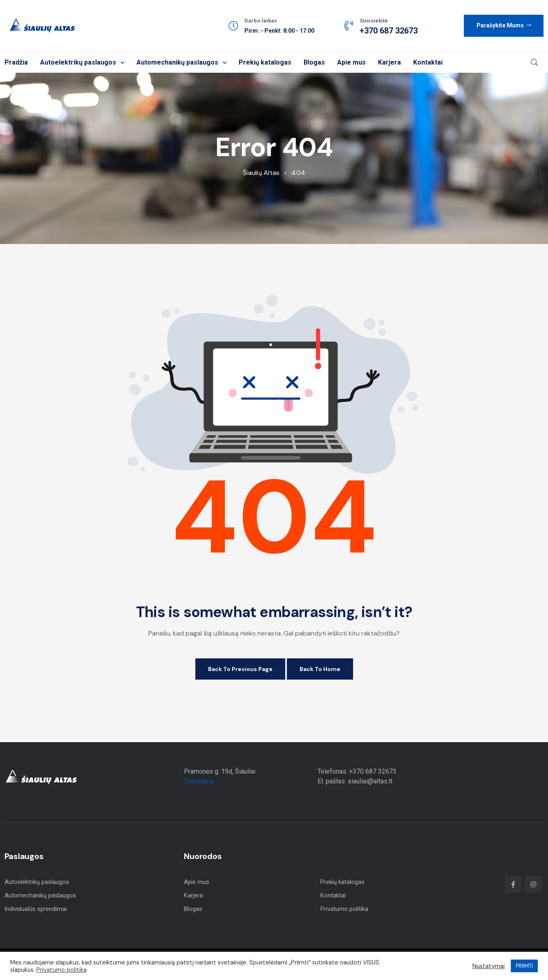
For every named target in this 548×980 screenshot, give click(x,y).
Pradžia (16, 62)
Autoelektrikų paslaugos (82, 62)
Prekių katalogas (265, 62)
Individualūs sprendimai (36, 909)
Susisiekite (374, 21)
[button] (504, 26)
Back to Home (320, 669)
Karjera (389, 62)
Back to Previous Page (240, 669)
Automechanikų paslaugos (181, 62)
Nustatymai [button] (489, 966)
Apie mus (351, 62)
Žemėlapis (199, 781)
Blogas (314, 62)
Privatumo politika (344, 909)
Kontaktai (428, 62)
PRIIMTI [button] (524, 966)
